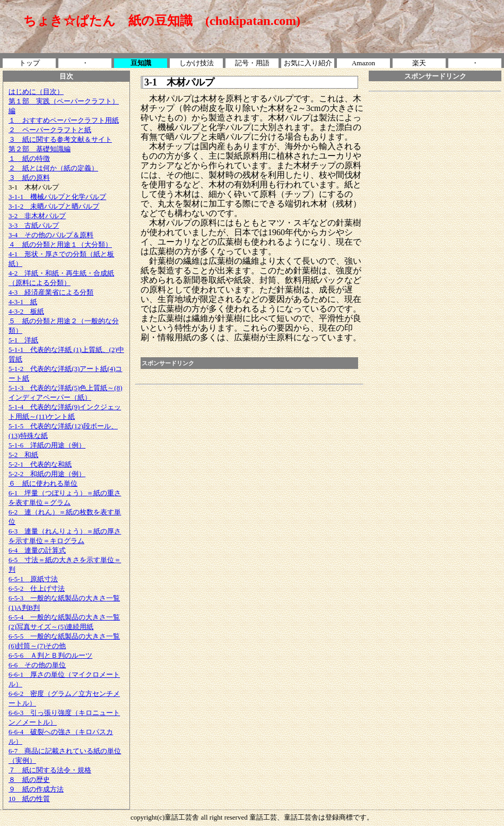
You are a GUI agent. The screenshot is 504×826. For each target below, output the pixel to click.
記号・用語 (252, 63)
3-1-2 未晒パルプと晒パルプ (54, 206)
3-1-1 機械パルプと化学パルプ (57, 197)
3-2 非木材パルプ (37, 216)
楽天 (419, 63)
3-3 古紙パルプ (34, 225)
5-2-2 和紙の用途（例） (47, 474)
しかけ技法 (197, 63)
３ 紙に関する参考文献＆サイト (60, 139)
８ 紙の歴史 (29, 780)
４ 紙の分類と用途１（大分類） (60, 244)
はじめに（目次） (36, 92)
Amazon (363, 63)
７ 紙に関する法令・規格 (50, 770)
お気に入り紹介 (308, 63)
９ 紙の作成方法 (36, 789)
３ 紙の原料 (29, 178)
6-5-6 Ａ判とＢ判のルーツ (50, 655)
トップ (29, 63)
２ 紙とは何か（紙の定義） (53, 168)
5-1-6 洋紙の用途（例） (47, 445)
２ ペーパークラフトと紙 (50, 130)
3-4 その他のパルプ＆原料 (51, 235)
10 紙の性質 (29, 799)
